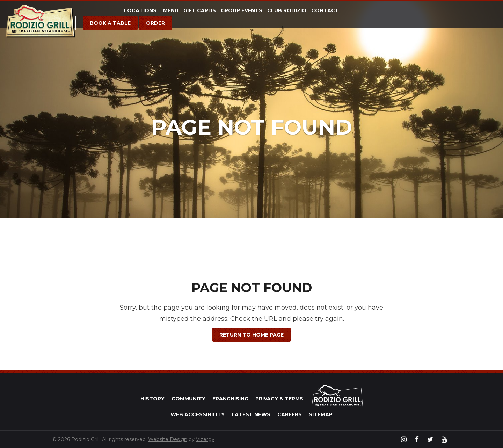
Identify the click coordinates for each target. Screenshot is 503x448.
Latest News (251, 414)
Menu (171, 10)
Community (188, 399)
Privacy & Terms (279, 399)
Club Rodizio (287, 10)
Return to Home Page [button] (251, 335)
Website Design (168, 439)
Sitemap (321, 414)
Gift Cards (200, 10)
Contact (325, 10)
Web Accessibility (198, 414)
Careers (290, 414)
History (152, 399)
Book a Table (110, 23)
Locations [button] (141, 10)
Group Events (242, 10)
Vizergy (205, 439)
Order (155, 23)
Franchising (230, 399)
